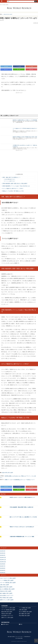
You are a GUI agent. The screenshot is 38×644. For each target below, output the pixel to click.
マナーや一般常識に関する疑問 (8, 583)
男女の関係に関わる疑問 (6, 598)
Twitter (6, 66)
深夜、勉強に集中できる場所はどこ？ (11, 177)
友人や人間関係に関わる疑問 (7, 589)
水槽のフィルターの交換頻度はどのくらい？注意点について (20, 480)
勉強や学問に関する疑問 (8, 473)
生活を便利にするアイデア (7, 596)
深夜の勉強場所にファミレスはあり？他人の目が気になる (16, 186)
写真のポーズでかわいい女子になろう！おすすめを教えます (22, 527)
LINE (19, 69)
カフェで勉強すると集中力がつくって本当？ (13, 188)
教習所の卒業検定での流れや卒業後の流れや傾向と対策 (25, 137)
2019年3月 (3, 553)
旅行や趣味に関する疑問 (6, 593)
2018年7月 (3, 566)
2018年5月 (3, 570)
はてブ (6, 69)
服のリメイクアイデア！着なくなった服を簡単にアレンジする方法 (23, 517)
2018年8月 (3, 564)
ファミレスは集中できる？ (10, 181)
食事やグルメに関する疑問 (7, 600)
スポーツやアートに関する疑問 (8, 578)
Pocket (31, 69)
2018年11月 (3, 560)
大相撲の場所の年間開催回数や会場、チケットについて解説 (22, 537)
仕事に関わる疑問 (4, 585)
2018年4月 (3, 573)
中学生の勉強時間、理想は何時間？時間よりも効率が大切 (21, 507)
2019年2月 (3, 555)
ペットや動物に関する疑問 (7, 580)
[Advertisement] (19, 103)
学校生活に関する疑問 (6, 591)
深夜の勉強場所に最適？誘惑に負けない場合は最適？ (15, 183)
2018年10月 (3, 562)
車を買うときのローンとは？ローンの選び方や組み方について (22, 497)
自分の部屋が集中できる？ (10, 179)
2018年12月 (3, 557)
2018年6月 (3, 568)
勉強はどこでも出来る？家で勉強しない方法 (13, 191)
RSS (21, 624)
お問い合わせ (5, 624)
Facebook (19, 66)
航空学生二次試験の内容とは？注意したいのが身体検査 (25, 120)
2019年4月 (3, 551)
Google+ (31, 66)
